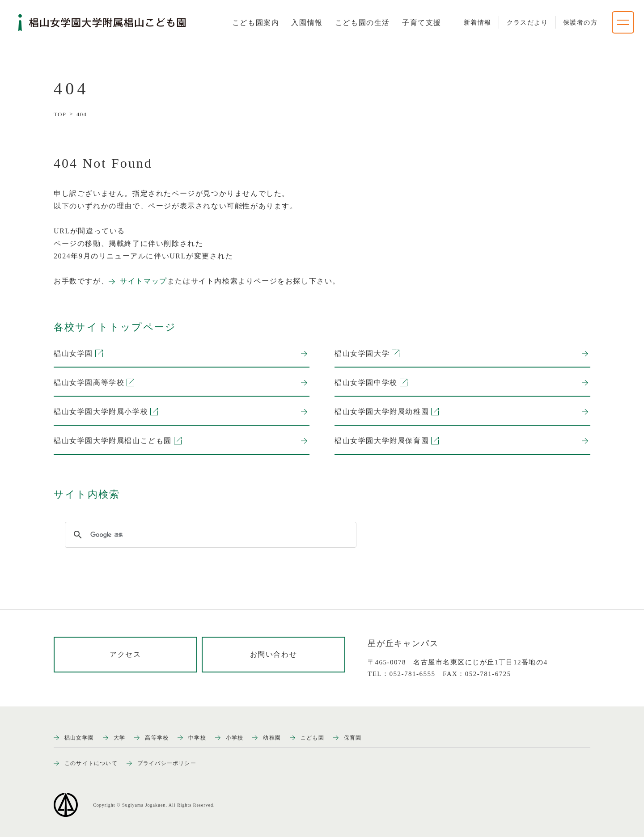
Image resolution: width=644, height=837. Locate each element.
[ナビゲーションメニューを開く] (623, 22)
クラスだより (527, 23)
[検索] (209, 535)
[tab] (256, 23)
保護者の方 (580, 23)
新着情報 (478, 23)
